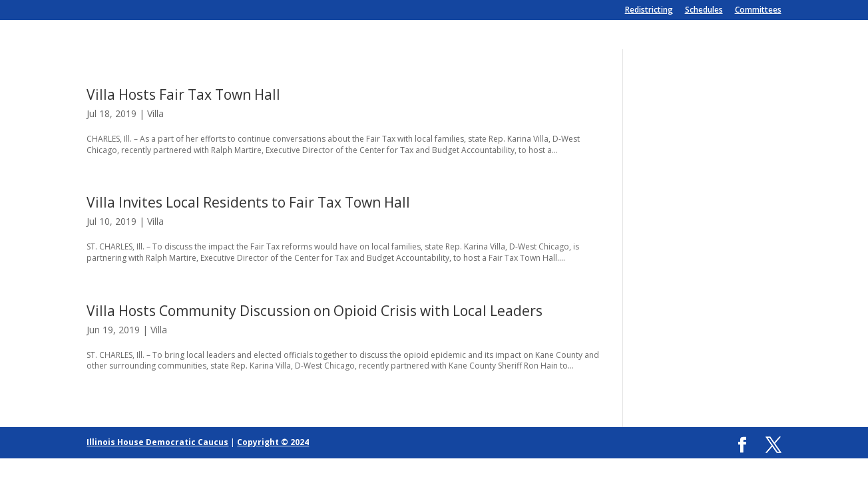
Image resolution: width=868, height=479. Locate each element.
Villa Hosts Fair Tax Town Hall (183, 94)
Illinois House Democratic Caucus (157, 442)
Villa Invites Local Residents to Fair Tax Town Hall (248, 202)
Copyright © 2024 (273, 442)
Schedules (704, 11)
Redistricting (649, 11)
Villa (155, 113)
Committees (758, 11)
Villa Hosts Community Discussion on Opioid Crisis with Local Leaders (315, 311)
